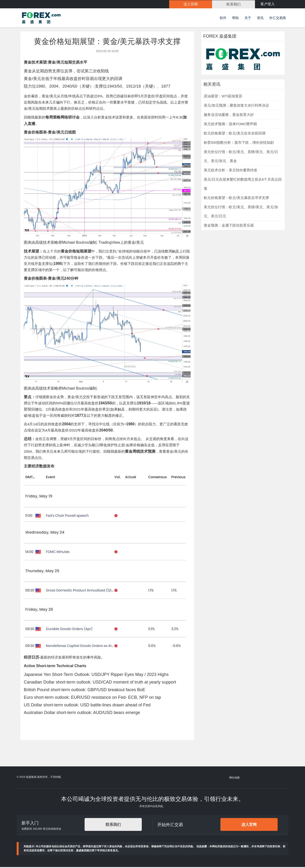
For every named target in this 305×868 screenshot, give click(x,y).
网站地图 (235, 778)
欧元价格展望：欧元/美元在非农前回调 (235, 134)
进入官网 (249, 825)
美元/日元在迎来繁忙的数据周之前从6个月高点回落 (243, 185)
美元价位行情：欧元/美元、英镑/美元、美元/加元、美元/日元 (241, 212)
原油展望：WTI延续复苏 (223, 97)
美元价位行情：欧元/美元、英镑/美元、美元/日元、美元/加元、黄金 (241, 157)
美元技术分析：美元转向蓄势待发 (231, 171)
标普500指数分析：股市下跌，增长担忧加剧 (239, 143)
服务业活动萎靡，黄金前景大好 (229, 115)
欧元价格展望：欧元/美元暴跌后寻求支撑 (236, 198)
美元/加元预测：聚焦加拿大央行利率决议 (236, 106)
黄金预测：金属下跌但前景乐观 (229, 226)
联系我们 (113, 825)
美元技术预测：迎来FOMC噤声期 (230, 125)
